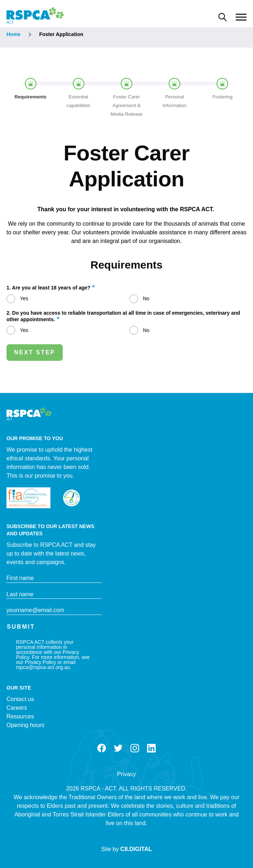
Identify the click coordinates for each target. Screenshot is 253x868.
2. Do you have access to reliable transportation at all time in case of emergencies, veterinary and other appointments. (123, 316)
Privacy (126, 774)
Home (14, 34)
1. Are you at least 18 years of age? (48, 288)
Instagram (135, 748)
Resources (20, 716)
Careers (17, 708)
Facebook (102, 748)
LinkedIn (151, 748)
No (146, 298)
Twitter (118, 748)
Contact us (20, 699)
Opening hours (25, 725)
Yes (24, 298)
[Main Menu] (241, 17)
